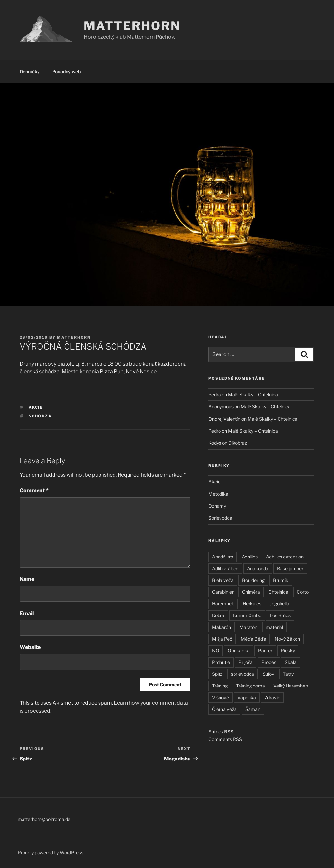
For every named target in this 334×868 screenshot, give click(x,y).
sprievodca (243, 674)
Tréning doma (250, 686)
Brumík (281, 580)
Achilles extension (285, 557)
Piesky (288, 651)
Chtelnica (278, 592)
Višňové (220, 697)
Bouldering (253, 580)
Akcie (36, 407)
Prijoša (246, 662)
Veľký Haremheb (291, 686)
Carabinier (223, 592)
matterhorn (74, 337)
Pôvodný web (66, 72)
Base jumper (290, 568)
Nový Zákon (287, 639)
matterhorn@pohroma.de (44, 819)
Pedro (215, 394)
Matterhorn (132, 26)
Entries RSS (221, 732)
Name (27, 579)
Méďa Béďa (253, 639)
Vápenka (247, 697)
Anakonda (258, 568)
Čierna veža (224, 709)
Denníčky (30, 72)
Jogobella (280, 604)
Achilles (250, 557)
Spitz (217, 674)
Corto (303, 592)
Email (27, 613)
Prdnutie (221, 662)
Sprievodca (220, 518)
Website (30, 647)
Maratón (248, 627)
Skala (291, 662)
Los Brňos (280, 615)
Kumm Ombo (247, 615)
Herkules (252, 604)
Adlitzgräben (225, 568)
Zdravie (272, 697)
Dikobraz (238, 443)
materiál (274, 627)
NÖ (216, 651)
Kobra (218, 615)
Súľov (268, 674)
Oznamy (217, 506)
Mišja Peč (222, 639)
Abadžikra (223, 557)
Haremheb (223, 604)
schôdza (40, 416)
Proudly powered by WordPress (50, 853)
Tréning (220, 686)
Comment (34, 491)
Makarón (221, 627)
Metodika (218, 494)
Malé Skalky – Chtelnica (253, 394)
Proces (269, 662)
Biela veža (223, 580)
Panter (265, 651)
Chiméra (251, 592)
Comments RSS (225, 739)
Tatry (288, 674)
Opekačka (239, 651)
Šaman (253, 709)
